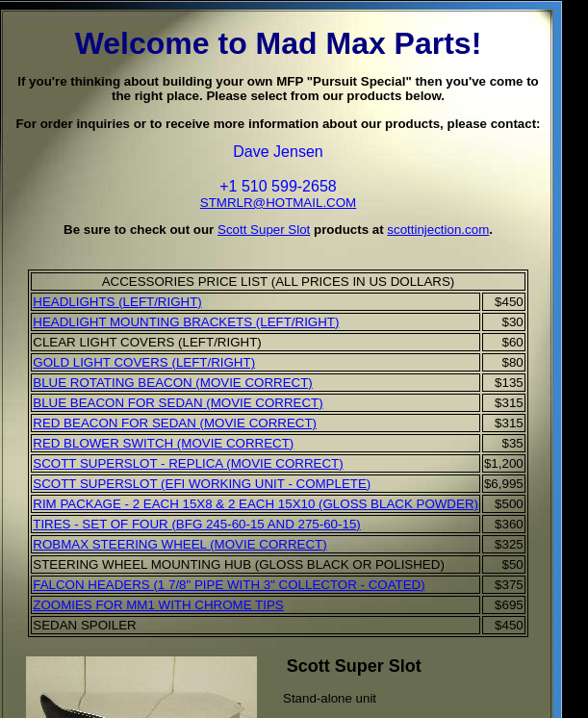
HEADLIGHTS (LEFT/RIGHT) (117, 302)
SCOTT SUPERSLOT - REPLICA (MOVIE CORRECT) (188, 463)
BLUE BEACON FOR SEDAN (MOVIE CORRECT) (178, 403)
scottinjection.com (438, 230)
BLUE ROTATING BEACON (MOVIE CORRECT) (173, 383)
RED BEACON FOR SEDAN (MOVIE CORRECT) (175, 423)
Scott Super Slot (264, 230)
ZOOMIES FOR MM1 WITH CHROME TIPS (158, 605)
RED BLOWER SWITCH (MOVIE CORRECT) (163, 443)
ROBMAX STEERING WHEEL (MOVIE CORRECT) (179, 544)
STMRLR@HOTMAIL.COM (278, 203)
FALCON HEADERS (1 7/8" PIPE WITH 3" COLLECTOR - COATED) (229, 585)
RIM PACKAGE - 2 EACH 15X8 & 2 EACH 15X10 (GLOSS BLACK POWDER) (256, 504)
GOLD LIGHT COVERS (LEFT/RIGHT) (144, 362)
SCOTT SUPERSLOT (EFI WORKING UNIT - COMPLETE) (202, 484)
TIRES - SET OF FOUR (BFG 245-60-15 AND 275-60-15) (196, 524)
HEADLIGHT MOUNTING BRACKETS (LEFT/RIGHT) (186, 322)
